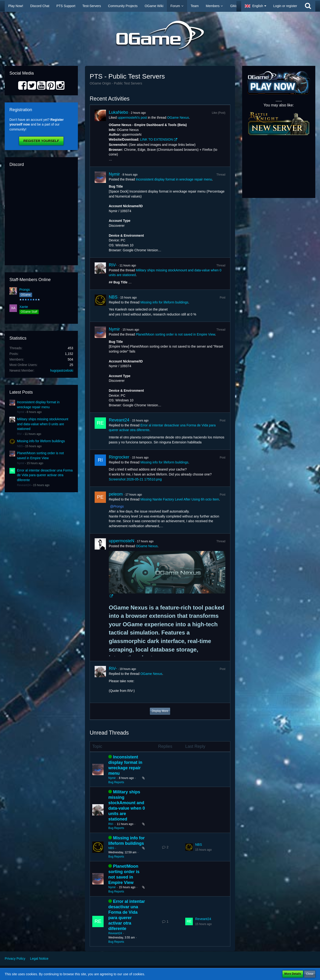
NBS (20, 446)
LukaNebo (118, 112)
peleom (116, 494)
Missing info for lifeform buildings (41, 441)
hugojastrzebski (62, 370)
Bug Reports (116, 782)
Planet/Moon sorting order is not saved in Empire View (175, 334)
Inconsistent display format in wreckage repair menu (174, 179)
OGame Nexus (178, 118)
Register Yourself (41, 141)
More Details (293, 974)
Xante (24, 307)
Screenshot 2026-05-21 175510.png (135, 479)
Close (310, 974)
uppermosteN (122, 541)
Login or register (285, 6)
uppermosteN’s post (132, 118)
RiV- (20, 434)
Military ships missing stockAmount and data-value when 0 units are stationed (43, 424)
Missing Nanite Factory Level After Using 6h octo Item (180, 499)
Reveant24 (24, 485)
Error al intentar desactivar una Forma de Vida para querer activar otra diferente (45, 475)
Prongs (25, 290)
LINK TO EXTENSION (157, 139)
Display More (160, 711)
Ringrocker (119, 457)
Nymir (21, 412)
